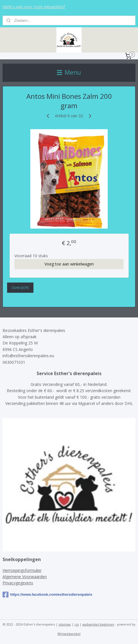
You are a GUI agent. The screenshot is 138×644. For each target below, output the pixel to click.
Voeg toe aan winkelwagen (69, 264)
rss (77, 624)
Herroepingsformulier (22, 570)
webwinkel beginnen (98, 624)
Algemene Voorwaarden (25, 577)
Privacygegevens (18, 583)
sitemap (65, 624)
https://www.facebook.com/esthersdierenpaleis (47, 595)
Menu (69, 72)
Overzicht (20, 288)
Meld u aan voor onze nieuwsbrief (34, 7)
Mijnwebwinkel (69, 634)
